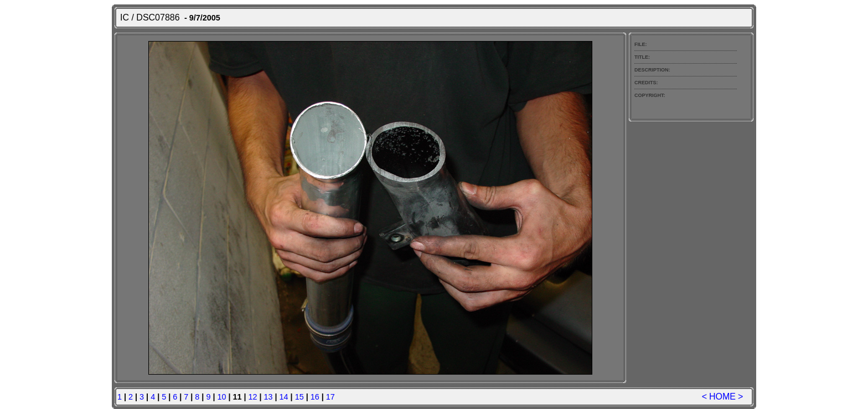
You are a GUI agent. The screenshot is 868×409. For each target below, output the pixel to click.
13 (268, 397)
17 (330, 397)
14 (284, 397)
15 (299, 397)
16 (315, 397)
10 (221, 397)
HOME (722, 397)
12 (253, 397)
